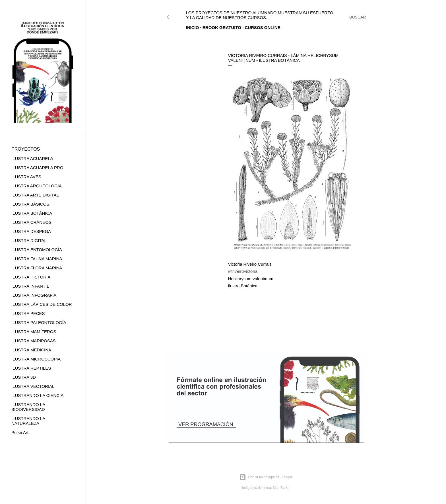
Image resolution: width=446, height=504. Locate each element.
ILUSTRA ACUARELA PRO (37, 168)
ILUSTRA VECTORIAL (33, 386)
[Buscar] (358, 17)
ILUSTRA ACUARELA (32, 158)
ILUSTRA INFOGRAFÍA (34, 295)
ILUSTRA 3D (24, 377)
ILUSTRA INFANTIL (30, 286)
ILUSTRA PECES (28, 313)
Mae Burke (281, 488)
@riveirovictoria (243, 271)
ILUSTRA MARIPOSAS (34, 341)
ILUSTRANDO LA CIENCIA (37, 395)
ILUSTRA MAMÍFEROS (34, 332)
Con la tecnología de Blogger (266, 477)
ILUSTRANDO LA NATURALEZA (28, 421)
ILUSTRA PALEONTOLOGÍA (39, 322)
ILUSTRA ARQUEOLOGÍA (37, 186)
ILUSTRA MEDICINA (31, 350)
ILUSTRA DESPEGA (31, 231)
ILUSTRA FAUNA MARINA (37, 259)
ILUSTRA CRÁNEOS (31, 222)
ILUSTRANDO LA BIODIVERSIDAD (28, 407)
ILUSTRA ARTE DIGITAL (35, 195)
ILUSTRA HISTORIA (31, 277)
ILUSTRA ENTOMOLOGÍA (37, 250)
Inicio (193, 27)
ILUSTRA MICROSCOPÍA (36, 359)
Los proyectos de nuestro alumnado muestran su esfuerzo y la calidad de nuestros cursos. (260, 15)
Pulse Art (20, 432)
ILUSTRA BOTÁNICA (32, 213)
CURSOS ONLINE (263, 27)
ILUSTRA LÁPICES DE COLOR (42, 304)
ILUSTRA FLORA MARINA (37, 268)
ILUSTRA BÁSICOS (30, 204)
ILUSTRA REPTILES (31, 368)
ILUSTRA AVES (26, 177)
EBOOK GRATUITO (222, 27)
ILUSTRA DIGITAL (29, 240)
